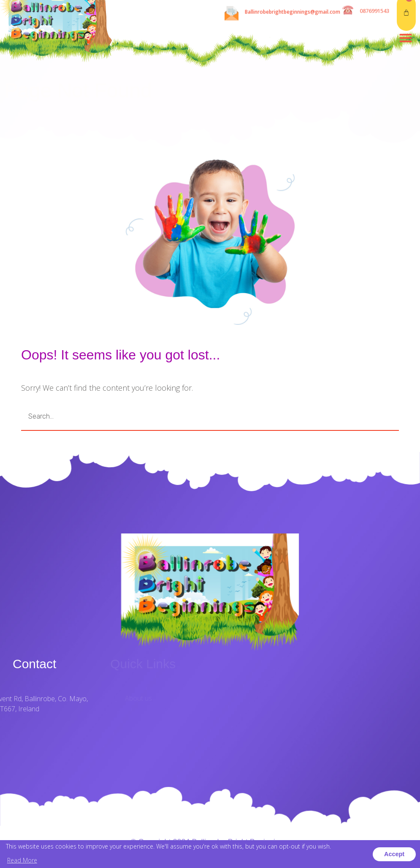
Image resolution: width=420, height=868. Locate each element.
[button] (406, 11)
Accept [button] (394, 854)
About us (171, 698)
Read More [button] (22, 860)
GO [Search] (357, 416)
